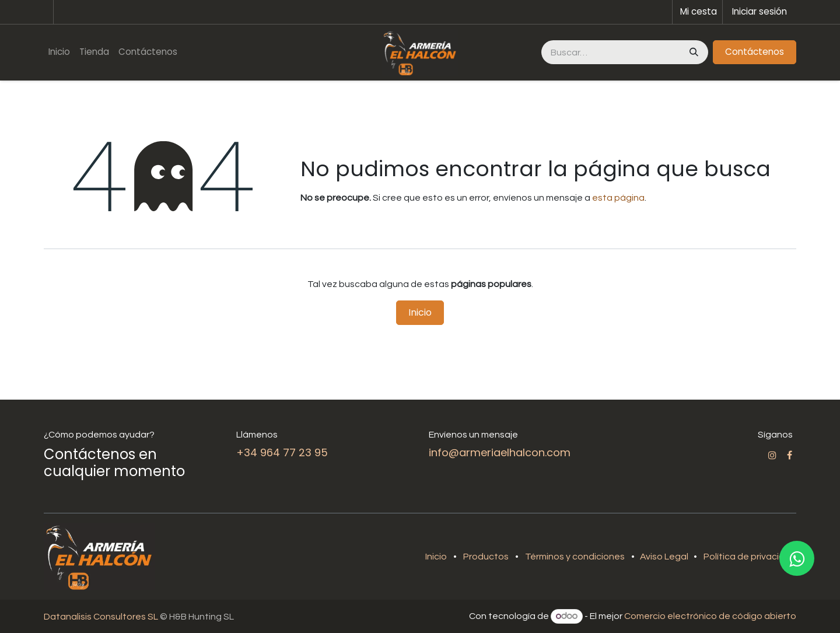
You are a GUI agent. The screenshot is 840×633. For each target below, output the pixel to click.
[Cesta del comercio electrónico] (697, 12)
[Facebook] (790, 455)
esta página (618, 198)
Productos (486, 557)
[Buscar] (693, 52)
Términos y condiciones (575, 557)
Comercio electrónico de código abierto (710, 616)
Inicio (420, 312)
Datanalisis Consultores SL (101, 617)
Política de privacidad (750, 557)
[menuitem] (59, 52)
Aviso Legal (665, 557)
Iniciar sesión (759, 11)
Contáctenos (755, 52)
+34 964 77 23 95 (282, 452)
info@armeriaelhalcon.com (500, 452)
